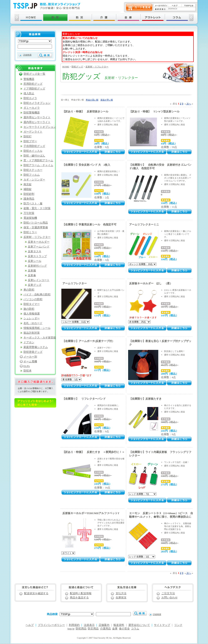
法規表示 (89, 625)
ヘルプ (30, 625)
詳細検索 (27, 55)
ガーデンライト (33, 132)
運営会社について (139, 625)
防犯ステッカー (33, 170)
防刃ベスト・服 (33, 204)
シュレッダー (32, 318)
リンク (178, 625)
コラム (135, 629)
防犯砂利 (29, 194)
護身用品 (29, 199)
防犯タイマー (32, 304)
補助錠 (28, 189)
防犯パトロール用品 (36, 223)
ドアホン (29, 342)
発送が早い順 (107, 100)
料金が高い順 (92, 100)
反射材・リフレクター (97, 67)
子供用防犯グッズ (34, 146)
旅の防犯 (29, 309)
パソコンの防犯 (33, 299)
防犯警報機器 (32, 113)
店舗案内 (104, 625)
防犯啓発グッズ (33, 352)
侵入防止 (29, 93)
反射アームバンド (39, 247)
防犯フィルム (32, 175)
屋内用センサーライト (37, 122)
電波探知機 (30, 218)
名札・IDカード (33, 323)
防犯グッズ (77, 67)
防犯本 (28, 371)
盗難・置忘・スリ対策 (37, 208)
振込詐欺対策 (32, 333)
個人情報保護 (32, 314)
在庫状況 (121, 598)
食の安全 (124, 629)
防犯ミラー (30, 232)
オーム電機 (30, 362)
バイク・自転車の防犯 (37, 295)
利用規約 (74, 625)
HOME (66, 67)
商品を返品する (79, 598)
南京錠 (28, 184)
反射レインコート (39, 280)
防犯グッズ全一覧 (35, 74)
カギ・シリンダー (34, 180)
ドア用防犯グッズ (34, 89)
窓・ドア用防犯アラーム (38, 160)
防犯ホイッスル (33, 151)
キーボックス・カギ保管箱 (40, 338)
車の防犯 (29, 290)
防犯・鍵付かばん (34, 156)
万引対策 (29, 213)
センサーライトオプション (40, 127)
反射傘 (32, 275)
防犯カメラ (30, 98)
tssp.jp (71, 629)
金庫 (115, 629)
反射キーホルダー (39, 242)
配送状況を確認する (36, 593)
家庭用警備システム (36, 347)
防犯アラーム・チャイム (38, 165)
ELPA (27, 366)
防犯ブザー (30, 141)
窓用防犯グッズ (33, 84)
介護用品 (105, 629)
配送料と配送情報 (81, 593)
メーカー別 (30, 357)
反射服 (32, 271)
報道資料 (119, 625)
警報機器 (29, 79)
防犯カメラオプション (37, 103)
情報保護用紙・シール (37, 328)
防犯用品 (81, 629)
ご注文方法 (168, 593)
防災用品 (93, 629)
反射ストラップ (37, 256)
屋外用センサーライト (37, 117)
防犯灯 (28, 137)
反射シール (35, 261)
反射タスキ (35, 251)
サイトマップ (162, 625)
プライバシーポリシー (51, 625)
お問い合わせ (170, 598)
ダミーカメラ (32, 108)
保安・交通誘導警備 (36, 228)
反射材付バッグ (37, 266)
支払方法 (121, 593)
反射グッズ (35, 285)
